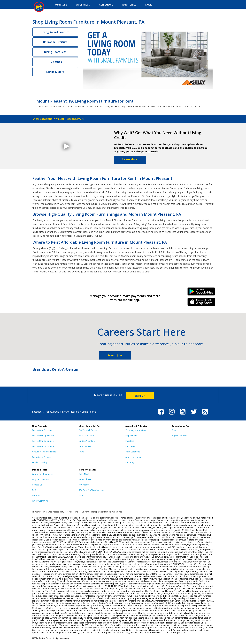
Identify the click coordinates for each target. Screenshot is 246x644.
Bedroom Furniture (55, 42)
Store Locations (133, 452)
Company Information (136, 430)
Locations (37, 412)
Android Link (201, 293)
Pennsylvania (52, 412)
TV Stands (55, 62)
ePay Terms (73, 512)
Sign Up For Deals (180, 436)
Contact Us (37, 485)
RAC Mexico (84, 485)
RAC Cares (130, 446)
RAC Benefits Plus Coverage (92, 490)
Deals (175, 430)
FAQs (81, 452)
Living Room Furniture (55, 32)
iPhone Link (201, 303)
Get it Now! (84, 474)
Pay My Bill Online (40, 501)
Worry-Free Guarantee (42, 474)
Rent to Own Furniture (42, 430)
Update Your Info (87, 441)
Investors (130, 441)
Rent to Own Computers (43, 441)
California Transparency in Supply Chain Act (102, 512)
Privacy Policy (38, 512)
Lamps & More (55, 72)
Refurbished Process (42, 457)
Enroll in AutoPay (87, 436)
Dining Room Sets (55, 52)
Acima (82, 495)
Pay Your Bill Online (88, 430)
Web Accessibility (56, 512)
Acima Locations (133, 457)
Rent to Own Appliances (43, 436)
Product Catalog (40, 462)
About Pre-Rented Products (45, 452)
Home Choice (85, 479)
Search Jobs (115, 355)
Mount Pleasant (71, 412)
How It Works (85, 446)
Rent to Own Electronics (43, 446)
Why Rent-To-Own (40, 479)
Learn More (130, 159)
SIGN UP (140, 396)
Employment (131, 436)
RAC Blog (130, 462)
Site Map (36, 495)
